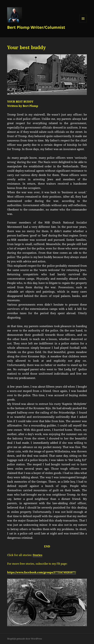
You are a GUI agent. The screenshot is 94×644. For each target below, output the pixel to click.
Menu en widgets (83, 22)
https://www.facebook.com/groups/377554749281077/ (42, 572)
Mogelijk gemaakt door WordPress (25, 639)
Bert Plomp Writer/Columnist (36, 27)
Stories (38, 555)
